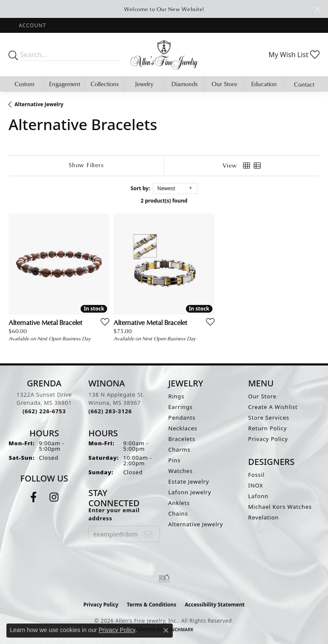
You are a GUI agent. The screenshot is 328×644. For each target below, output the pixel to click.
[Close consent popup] (166, 630)
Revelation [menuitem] (264, 517)
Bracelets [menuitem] (182, 439)
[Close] (318, 9)
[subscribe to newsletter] (148, 534)
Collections (104, 84)
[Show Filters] (86, 165)
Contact (304, 84)
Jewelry (144, 84)
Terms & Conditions (151, 605)
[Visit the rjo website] (164, 579)
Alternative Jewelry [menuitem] (196, 524)
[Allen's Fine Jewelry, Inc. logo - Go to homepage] (164, 55)
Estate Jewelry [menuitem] (189, 482)
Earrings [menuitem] (181, 407)
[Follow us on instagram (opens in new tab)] (54, 497)
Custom (24, 84)
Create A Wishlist (273, 407)
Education (264, 84)
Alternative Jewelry (39, 104)
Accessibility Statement (215, 605)
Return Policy (268, 428)
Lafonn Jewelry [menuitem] (190, 492)
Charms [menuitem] (180, 450)
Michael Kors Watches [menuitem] (280, 507)
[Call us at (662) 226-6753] (44, 411)
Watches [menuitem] (181, 471)
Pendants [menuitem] (182, 418)
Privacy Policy (268, 439)
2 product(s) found (164, 201)
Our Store (224, 84)
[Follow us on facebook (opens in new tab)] (33, 497)
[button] (32, 25)
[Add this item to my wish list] (102, 322)
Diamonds (184, 84)
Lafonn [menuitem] (258, 496)
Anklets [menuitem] (179, 503)
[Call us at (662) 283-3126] (110, 411)
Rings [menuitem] (177, 396)
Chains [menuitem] (178, 513)
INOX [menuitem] (256, 485)
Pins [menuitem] (175, 460)
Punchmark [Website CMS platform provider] (179, 629)
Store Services (269, 418)
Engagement (65, 84)
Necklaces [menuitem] (183, 428)
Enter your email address (114, 514)
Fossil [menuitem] (257, 475)
